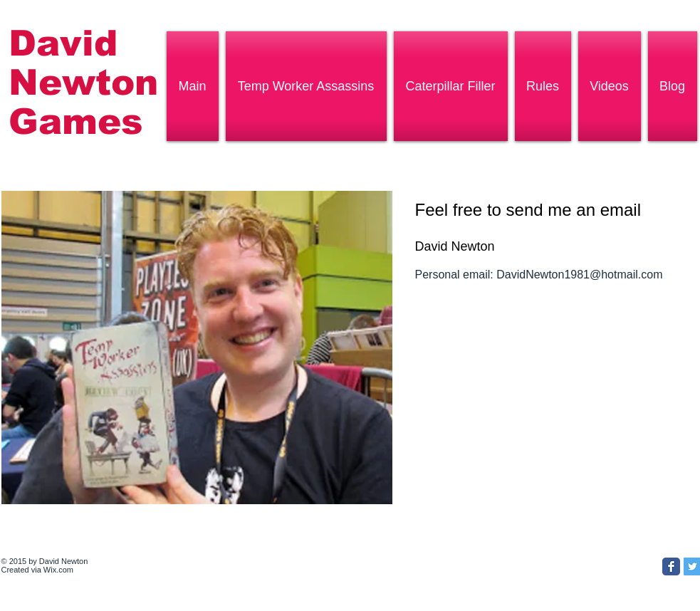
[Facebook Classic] (671, 566)
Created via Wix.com (37, 570)
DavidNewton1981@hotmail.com (579, 275)
